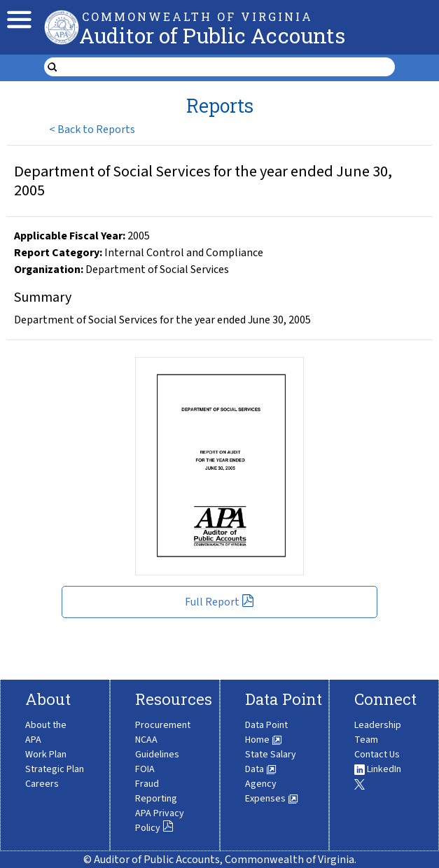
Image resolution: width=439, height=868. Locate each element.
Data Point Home (266, 733)
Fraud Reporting (156, 791)
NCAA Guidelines (157, 747)
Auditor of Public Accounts (212, 35)
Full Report (219, 602)
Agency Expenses (272, 791)
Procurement (163, 725)
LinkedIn (378, 769)
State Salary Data (271, 762)
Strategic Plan (55, 769)
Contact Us (377, 755)
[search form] (229, 67)
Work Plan (46, 755)
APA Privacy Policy (160, 821)
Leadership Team (378, 733)
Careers (42, 784)
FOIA (145, 769)
